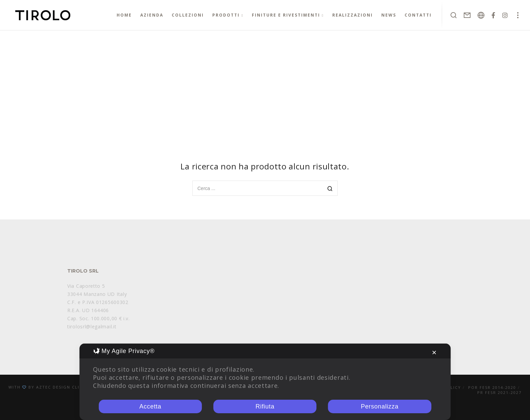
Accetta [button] (150, 406)
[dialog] (265, 382)
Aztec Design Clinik (62, 387)
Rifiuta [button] (265, 406)
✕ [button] (434, 353)
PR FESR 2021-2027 (499, 392)
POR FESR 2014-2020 (492, 387)
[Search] (330, 189)
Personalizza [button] (379, 406)
